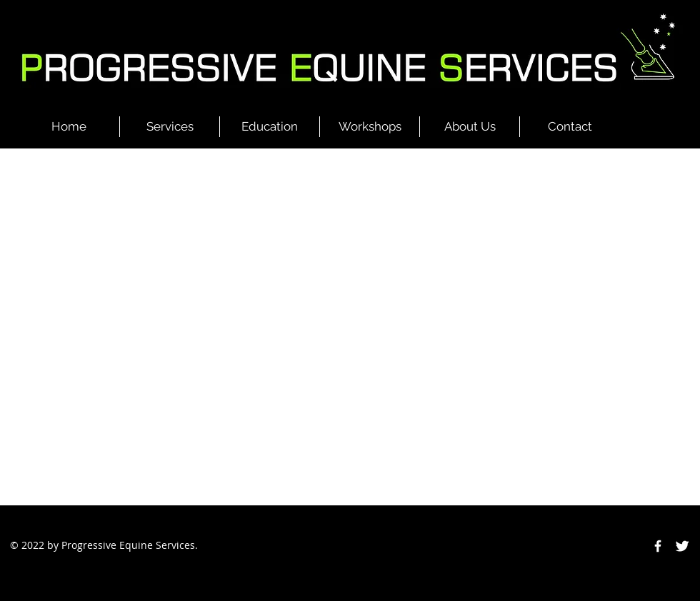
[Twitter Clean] (682, 546)
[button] (170, 127)
